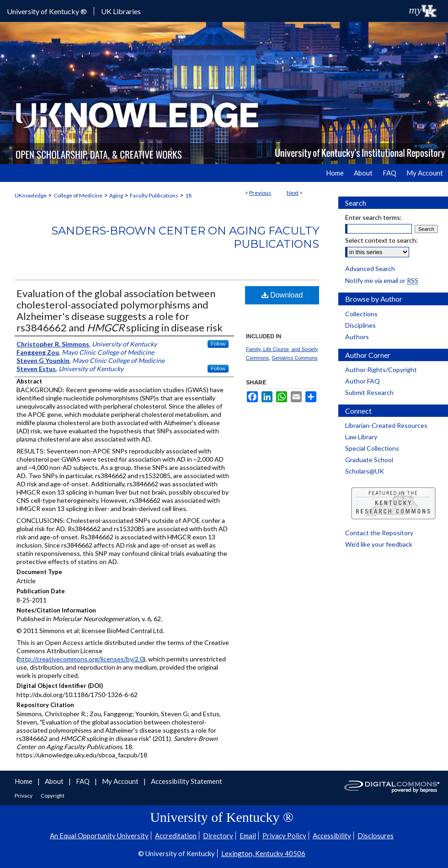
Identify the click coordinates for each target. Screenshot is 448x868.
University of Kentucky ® (47, 11)
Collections (361, 314)
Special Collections (372, 448)
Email (248, 836)
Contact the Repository (379, 533)
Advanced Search (370, 269)
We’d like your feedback (379, 544)
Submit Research (369, 392)
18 (188, 195)
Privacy (24, 796)
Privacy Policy (284, 836)
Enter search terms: (373, 217)
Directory (218, 836)
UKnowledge (31, 195)
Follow (218, 344)
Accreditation (176, 836)
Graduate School (369, 460)
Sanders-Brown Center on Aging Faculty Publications (185, 237)
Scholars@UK (365, 471)
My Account (121, 781)
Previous (260, 193)
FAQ (83, 781)
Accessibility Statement (187, 781)
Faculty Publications (154, 195)
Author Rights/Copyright (381, 370)
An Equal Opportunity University (99, 836)
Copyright (53, 796)
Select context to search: (381, 240)
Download (282, 295)
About (55, 781)
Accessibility (332, 836)
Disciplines (360, 325)
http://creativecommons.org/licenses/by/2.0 (81, 659)
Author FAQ (363, 381)
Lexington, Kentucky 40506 (263, 853)
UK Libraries (121, 11)
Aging (116, 195)
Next (293, 193)
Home (24, 781)
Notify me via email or (382, 280)
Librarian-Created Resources (386, 425)
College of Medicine (78, 195)
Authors (357, 337)
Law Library (361, 437)
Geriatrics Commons (294, 358)
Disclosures (376, 836)
